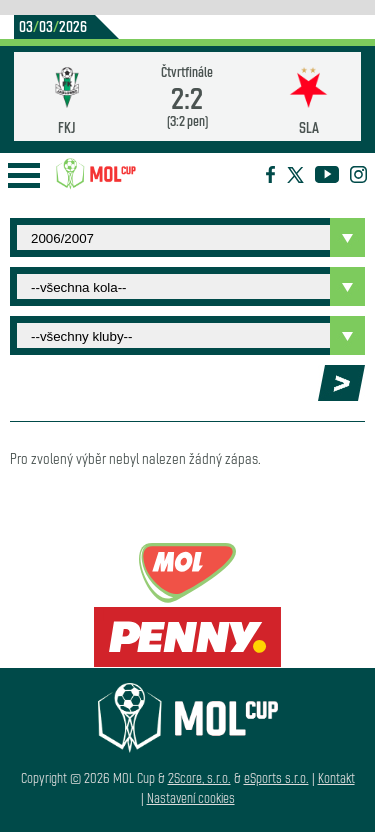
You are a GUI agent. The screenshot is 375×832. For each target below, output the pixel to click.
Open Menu (24, 175)
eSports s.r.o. (276, 777)
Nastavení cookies (191, 797)
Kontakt (336, 777)
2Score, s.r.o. (199, 777)
